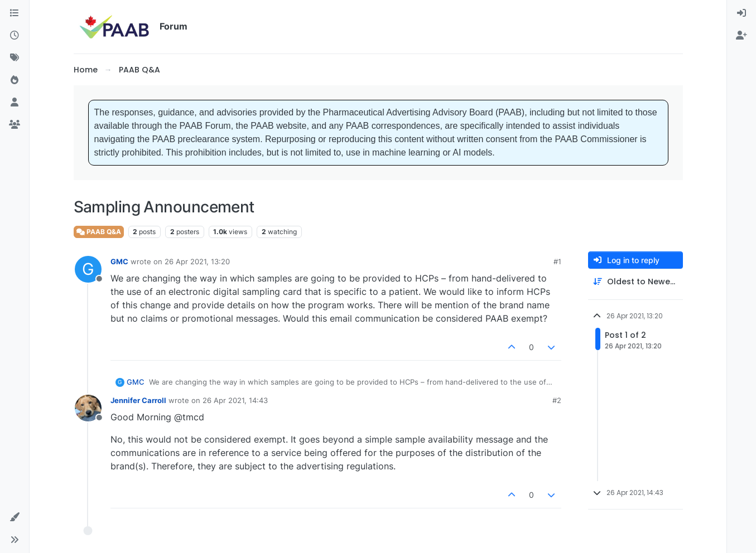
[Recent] (15, 36)
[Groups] (15, 125)
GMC (119, 261)
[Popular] (15, 80)
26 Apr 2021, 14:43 (235, 400)
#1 (557, 261)
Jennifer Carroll (138, 400)
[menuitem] (741, 13)
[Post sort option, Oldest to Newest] (635, 282)
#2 (557, 400)
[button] (15, 517)
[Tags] (15, 58)
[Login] (741, 13)
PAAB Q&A (99, 232)
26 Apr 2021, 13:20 (197, 261)
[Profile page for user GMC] (88, 269)
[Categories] (15, 13)
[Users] (15, 103)
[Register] (741, 36)
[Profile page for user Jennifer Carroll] (88, 408)
